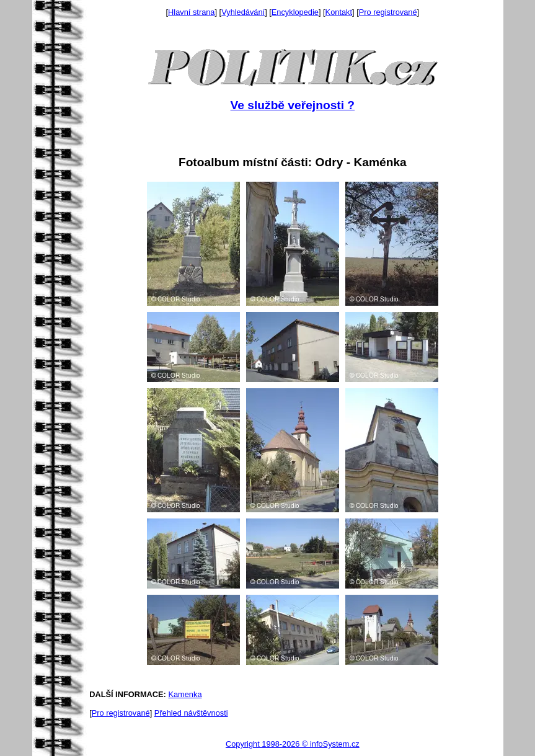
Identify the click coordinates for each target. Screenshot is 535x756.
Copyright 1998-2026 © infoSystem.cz (293, 744)
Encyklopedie (295, 12)
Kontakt (339, 12)
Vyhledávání (243, 12)
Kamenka (185, 694)
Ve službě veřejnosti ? (293, 105)
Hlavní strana (191, 12)
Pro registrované (388, 12)
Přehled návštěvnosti (191, 713)
